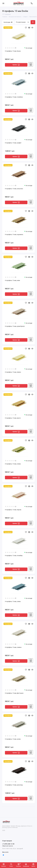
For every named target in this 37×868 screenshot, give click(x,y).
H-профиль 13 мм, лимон (13, 372)
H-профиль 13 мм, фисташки (14, 693)
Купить (16, 65)
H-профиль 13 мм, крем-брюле (15, 326)
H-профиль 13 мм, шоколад (14, 785)
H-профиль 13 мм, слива (13, 602)
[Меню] (3, 3)
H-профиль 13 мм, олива (13, 464)
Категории (8, 22)
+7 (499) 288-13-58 (8, 844)
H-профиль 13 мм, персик (13, 510)
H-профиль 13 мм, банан (13, 51)
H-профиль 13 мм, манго (13, 418)
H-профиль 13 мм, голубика (14, 97)
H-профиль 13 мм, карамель (14, 235)
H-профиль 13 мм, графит (13, 143)
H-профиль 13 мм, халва (13, 739)
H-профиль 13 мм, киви (12, 280)
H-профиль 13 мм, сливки (13, 647)
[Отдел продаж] (32, 3)
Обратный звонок (8, 846)
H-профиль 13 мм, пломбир (14, 556)
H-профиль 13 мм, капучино (14, 189)
